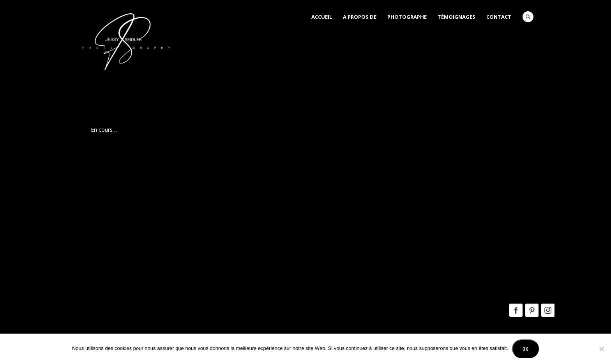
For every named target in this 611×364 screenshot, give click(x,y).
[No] (601, 349)
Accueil (322, 17)
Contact (499, 17)
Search (528, 17)
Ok (525, 349)
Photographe (407, 17)
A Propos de (360, 17)
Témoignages (456, 17)
